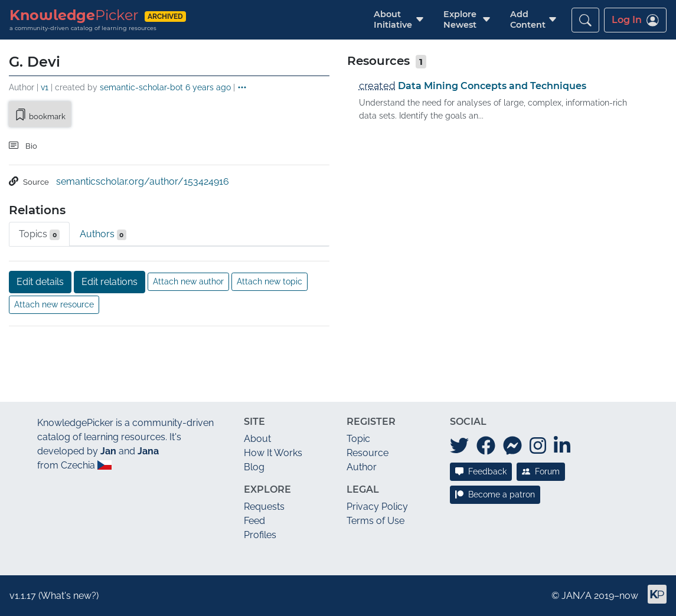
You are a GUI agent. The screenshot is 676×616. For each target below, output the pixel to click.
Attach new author (188, 281)
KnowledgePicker (75, 423)
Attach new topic (270, 281)
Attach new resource (54, 304)
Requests (264, 507)
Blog (254, 467)
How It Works (273, 453)
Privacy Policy (377, 507)
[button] (393, 20)
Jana (148, 451)
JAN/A (577, 596)
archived (165, 16)
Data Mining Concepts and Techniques (492, 86)
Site (254, 422)
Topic (358, 439)
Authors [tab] (103, 234)
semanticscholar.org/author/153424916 (143, 181)
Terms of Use (375, 521)
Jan (108, 451)
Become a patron (495, 494)
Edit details (40, 282)
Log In (635, 20)
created (377, 86)
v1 (45, 87)
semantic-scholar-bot (141, 87)
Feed (254, 521)
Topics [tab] (39, 234)
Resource (368, 453)
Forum (541, 471)
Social (468, 422)
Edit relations (110, 282)
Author (362, 467)
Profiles (260, 535)
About (257, 439)
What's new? (68, 596)
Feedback (481, 471)
